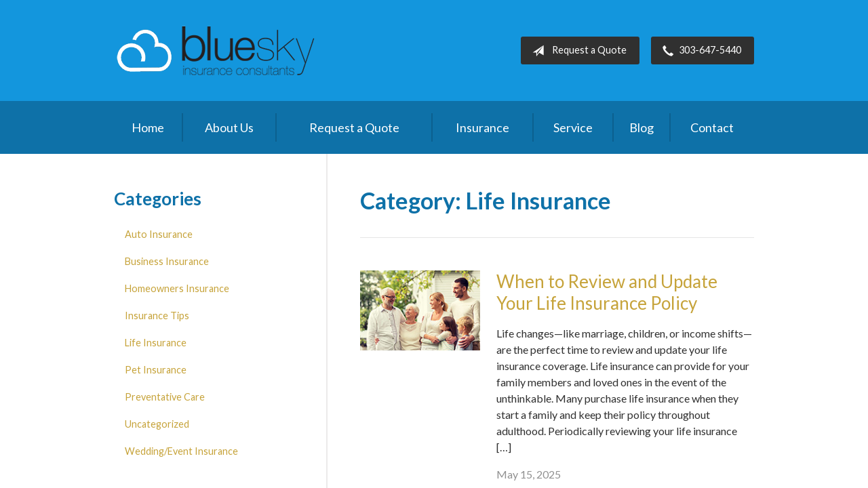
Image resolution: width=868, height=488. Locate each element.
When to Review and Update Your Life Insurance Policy (607, 292)
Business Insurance (167, 261)
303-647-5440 (699, 51)
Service (573, 127)
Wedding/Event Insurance (181, 451)
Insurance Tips (157, 316)
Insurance (482, 127)
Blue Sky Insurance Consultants (216, 50)
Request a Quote (577, 51)
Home (148, 127)
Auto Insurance (159, 234)
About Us (229, 127)
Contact (712, 127)
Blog (642, 127)
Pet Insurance (156, 370)
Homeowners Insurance (177, 288)
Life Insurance (156, 343)
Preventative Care (165, 397)
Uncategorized (157, 424)
